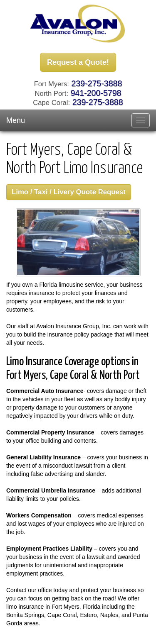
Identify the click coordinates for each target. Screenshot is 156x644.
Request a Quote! (78, 62)
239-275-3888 (97, 83)
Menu (16, 120)
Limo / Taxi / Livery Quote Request (69, 192)
